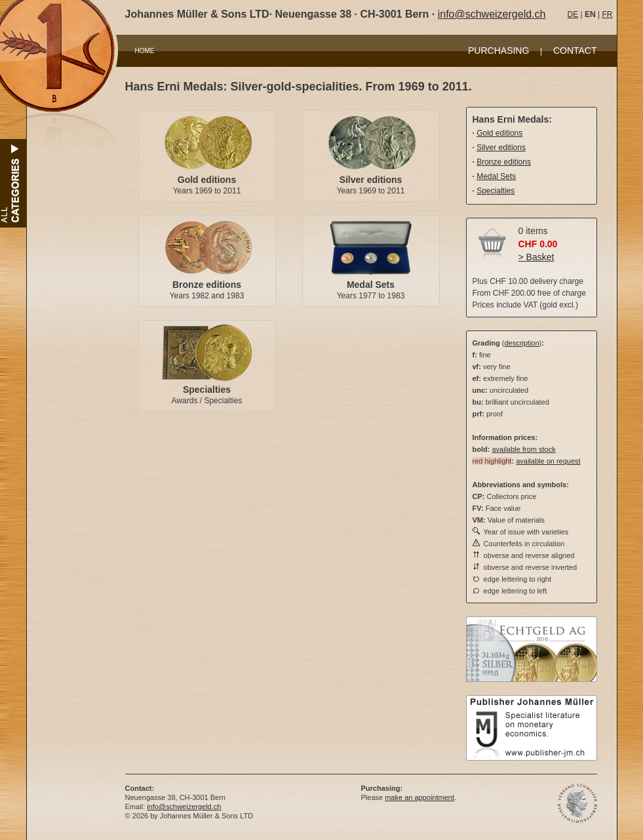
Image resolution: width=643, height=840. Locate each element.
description (521, 343)
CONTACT (575, 50)
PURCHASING (498, 50)
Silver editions (371, 180)
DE (573, 14)
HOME (145, 51)
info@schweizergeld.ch (492, 14)
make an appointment (419, 797)
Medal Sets (371, 285)
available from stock (523, 449)
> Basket (536, 257)
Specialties (207, 390)
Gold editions (207, 180)
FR (607, 14)
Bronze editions (207, 285)
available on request (548, 461)
